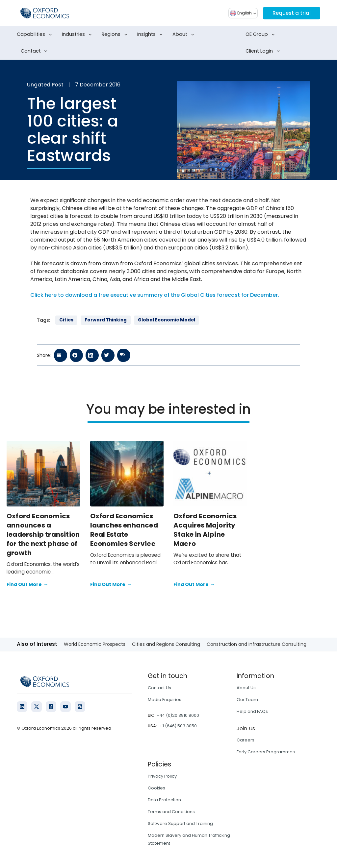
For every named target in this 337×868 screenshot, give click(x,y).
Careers (246, 740)
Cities (66, 320)
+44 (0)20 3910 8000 (178, 715)
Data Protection (164, 800)
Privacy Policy (162, 776)
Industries (78, 35)
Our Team (247, 700)
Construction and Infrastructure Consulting (257, 644)
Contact (35, 51)
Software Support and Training (180, 823)
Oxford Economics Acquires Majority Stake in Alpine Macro (205, 530)
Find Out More (27, 585)
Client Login (264, 51)
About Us (246, 688)
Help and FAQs (252, 711)
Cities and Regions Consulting (166, 644)
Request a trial (291, 13)
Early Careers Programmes (266, 752)
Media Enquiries (165, 700)
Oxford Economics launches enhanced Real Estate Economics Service (124, 530)
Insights (151, 35)
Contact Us (159, 688)
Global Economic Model (167, 320)
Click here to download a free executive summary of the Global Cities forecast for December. (155, 295)
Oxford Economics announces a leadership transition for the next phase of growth (43, 534)
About (184, 35)
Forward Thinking (106, 320)
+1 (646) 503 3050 (178, 726)
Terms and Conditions (171, 812)
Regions (116, 35)
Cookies (156, 788)
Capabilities (36, 35)
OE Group (261, 35)
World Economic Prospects (95, 644)
